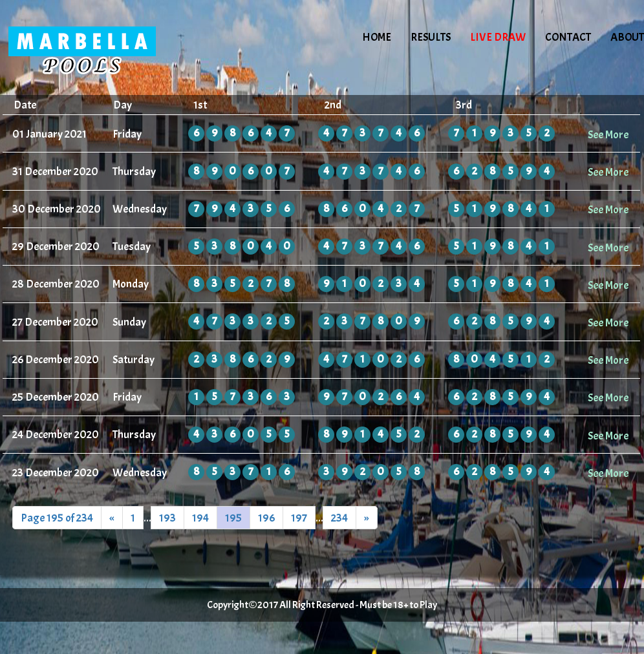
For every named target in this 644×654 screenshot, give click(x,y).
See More (608, 134)
